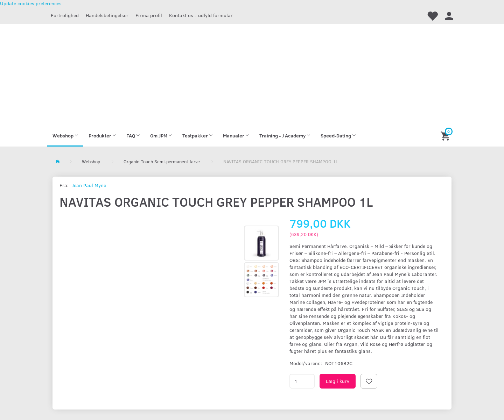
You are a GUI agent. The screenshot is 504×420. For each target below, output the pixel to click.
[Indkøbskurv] (446, 136)
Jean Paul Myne (89, 185)
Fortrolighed (65, 15)
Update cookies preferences (31, 3)
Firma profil (149, 15)
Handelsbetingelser (107, 15)
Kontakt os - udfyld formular (201, 15)
